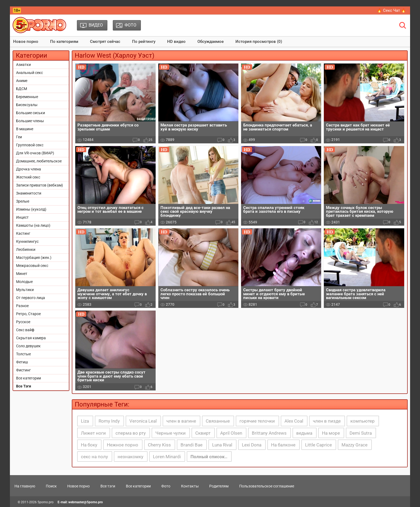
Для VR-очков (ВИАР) (35, 153)
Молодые (24, 282)
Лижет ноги (93, 433)
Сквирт (203, 433)
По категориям (64, 42)
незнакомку (130, 457)
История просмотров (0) (259, 42)
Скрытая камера (31, 338)
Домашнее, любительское (39, 161)
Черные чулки (170, 433)
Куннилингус (27, 241)
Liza (85, 421)
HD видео (176, 42)
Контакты (190, 486)
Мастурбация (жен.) (34, 258)
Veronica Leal (143, 421)
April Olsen (231, 433)
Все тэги (108, 486)
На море (331, 433)
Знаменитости (29, 193)
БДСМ (22, 89)
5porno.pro (46, 502)
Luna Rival (222, 445)
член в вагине (181, 421)
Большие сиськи (31, 113)
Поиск (51, 486)
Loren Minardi (167, 457)
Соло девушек (28, 346)
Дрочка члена (29, 169)
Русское (23, 322)
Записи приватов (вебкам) (40, 185)
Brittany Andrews (269, 433)
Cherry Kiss (159, 445)
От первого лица (31, 298)
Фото (166, 486)
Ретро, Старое (28, 314)
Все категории (29, 378)
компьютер (363, 421)
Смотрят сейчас (105, 42)
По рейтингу (144, 42)
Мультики (25, 290)
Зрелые (23, 201)
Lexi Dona (252, 445)
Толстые (23, 354)
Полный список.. (209, 457)
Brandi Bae (192, 445)
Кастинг (23, 233)
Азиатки (23, 65)
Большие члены (30, 121)
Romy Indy (109, 421)
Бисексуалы (27, 105)
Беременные (27, 97)
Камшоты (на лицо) (33, 225)
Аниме (22, 81)
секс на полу (94, 457)
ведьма (304, 433)
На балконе (283, 445)
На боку (89, 445)
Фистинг (23, 370)
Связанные (218, 421)
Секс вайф (25, 330)
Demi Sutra (361, 433)
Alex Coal (294, 421)
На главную (25, 486)
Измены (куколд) (31, 209)
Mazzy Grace (355, 445)
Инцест (22, 217)
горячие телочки (257, 421)
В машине (25, 129)
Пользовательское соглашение (267, 486)
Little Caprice (318, 445)
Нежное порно (123, 445)
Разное (22, 306)
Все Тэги (24, 386)
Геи (19, 137)
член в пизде (327, 421)
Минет (22, 274)
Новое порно (26, 42)
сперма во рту (131, 433)
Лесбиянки (26, 249)
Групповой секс (30, 145)
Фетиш (22, 362)
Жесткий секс (28, 177)
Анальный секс (29, 73)
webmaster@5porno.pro (86, 502)
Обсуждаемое (211, 42)
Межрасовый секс (32, 266)
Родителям (219, 486)
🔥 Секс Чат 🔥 (391, 10)
